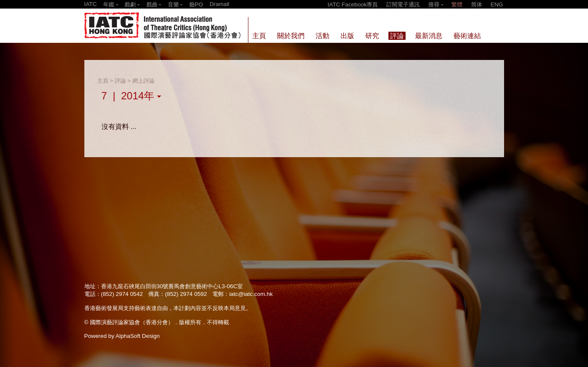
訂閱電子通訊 (403, 4)
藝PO (196, 4)
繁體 (457, 4)
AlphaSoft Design (138, 336)
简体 (477, 4)
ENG (497, 4)
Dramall (219, 4)
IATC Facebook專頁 (353, 4)
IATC (91, 4)
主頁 (103, 81)
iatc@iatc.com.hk (251, 294)
